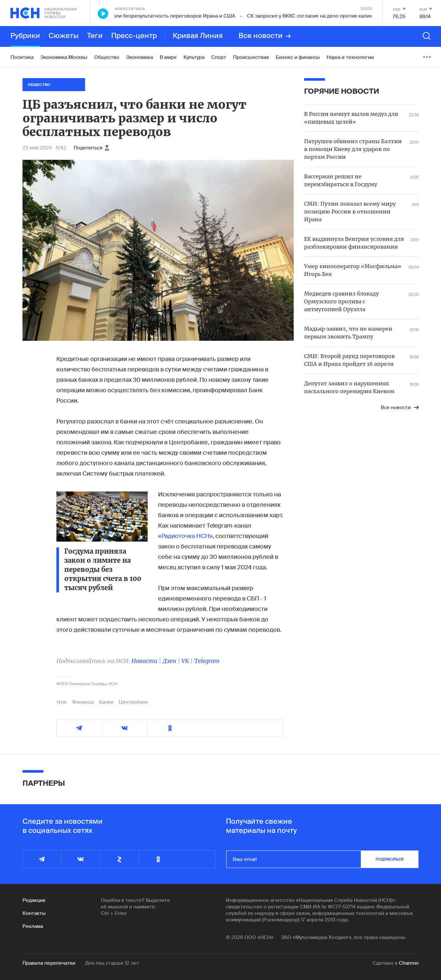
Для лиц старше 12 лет (112, 963)
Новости (144, 661)
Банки (106, 702)
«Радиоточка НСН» (185, 536)
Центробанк (133, 702)
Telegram (207, 661)
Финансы (83, 702)
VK (185, 661)
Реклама (33, 926)
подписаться (390, 859)
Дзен (169, 661)
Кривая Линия (198, 36)
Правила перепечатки (49, 963)
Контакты (34, 913)
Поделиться (91, 148)
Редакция (34, 900)
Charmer (409, 963)
